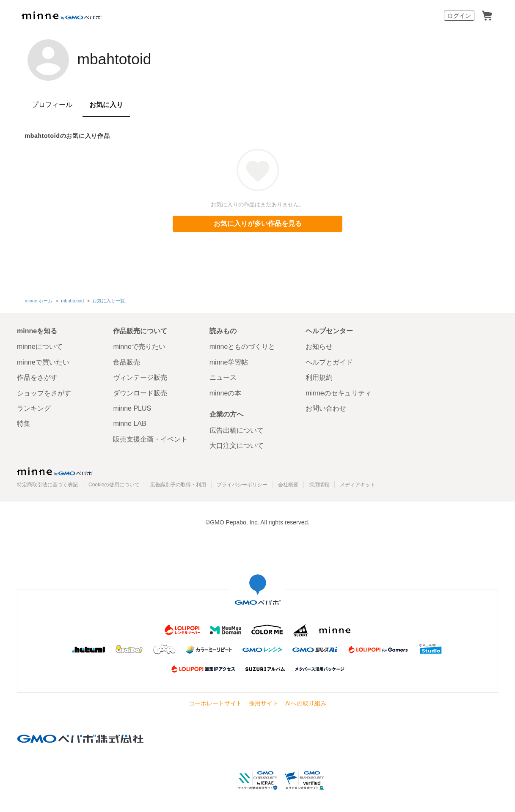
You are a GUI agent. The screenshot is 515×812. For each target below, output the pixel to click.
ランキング (34, 408)
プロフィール (52, 105)
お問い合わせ (326, 408)
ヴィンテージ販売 (140, 377)
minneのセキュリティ (339, 392)
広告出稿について (237, 430)
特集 (24, 423)
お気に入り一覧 (109, 300)
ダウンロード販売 (140, 392)
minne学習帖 (229, 362)
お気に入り (106, 105)
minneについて (40, 346)
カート (487, 16)
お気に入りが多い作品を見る (258, 224)
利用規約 (319, 377)
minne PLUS (132, 408)
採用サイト (264, 703)
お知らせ (319, 346)
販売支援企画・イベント (150, 439)
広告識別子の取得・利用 (178, 484)
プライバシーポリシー (242, 484)
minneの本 (226, 392)
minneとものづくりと (242, 346)
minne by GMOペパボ (62, 16)
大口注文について (237, 445)
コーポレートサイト (215, 703)
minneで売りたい (139, 346)
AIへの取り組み (306, 703)
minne (55, 471)
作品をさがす (37, 377)
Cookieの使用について (114, 484)
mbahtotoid (119, 59)
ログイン (459, 16)
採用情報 (319, 484)
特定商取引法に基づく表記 (47, 484)
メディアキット (358, 484)
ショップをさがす (44, 392)
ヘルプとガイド (329, 362)
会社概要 (288, 484)
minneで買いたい (43, 362)
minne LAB (129, 423)
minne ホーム (39, 300)
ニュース (223, 377)
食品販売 (127, 362)
